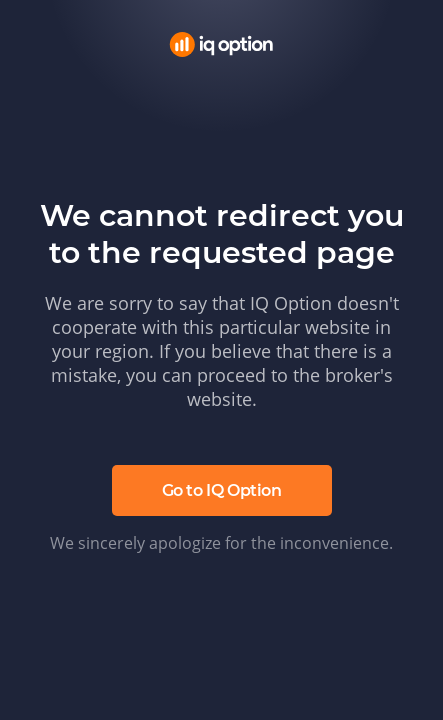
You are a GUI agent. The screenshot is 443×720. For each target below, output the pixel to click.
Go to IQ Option (222, 490)
